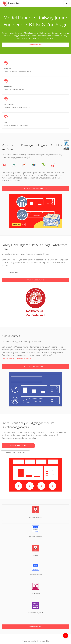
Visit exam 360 (13, 273)
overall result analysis (15, 453)
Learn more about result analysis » (17, 358)
